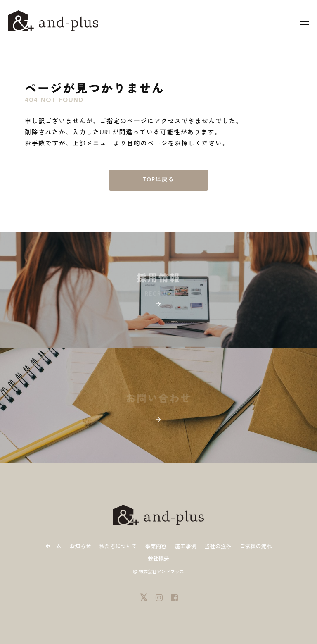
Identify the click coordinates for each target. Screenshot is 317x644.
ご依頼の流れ (256, 546)
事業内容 (156, 546)
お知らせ (80, 546)
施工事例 (186, 546)
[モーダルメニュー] (305, 22)
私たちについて (118, 546)
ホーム (53, 546)
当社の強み (218, 546)
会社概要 (158, 558)
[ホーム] (53, 20)
